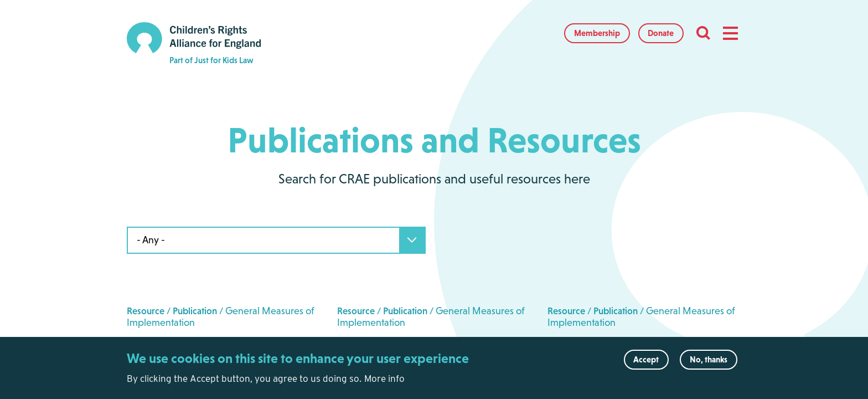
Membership (597, 33)
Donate (661, 33)
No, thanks (709, 365)
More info (384, 384)
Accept (646, 365)
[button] (730, 33)
